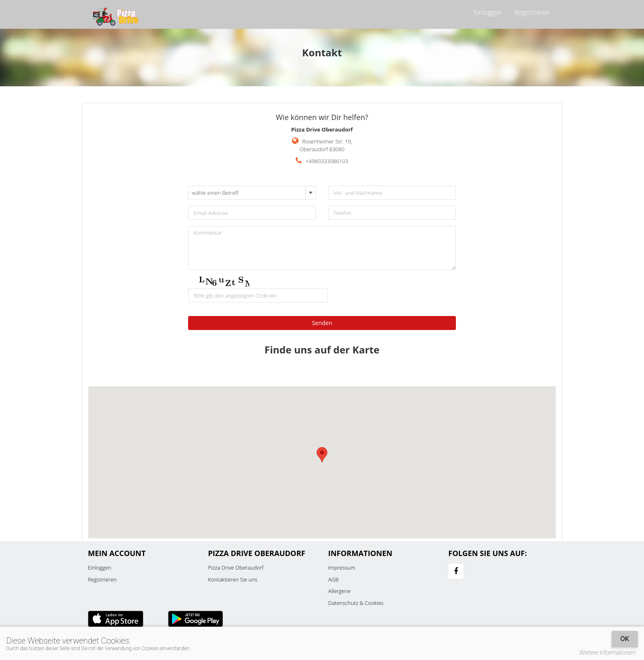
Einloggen (488, 12)
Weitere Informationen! (608, 653)
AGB (333, 579)
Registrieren (532, 12)
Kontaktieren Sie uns (233, 579)
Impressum (342, 568)
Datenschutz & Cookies (356, 603)
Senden (322, 323)
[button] (322, 455)
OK (624, 639)
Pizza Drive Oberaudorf (236, 568)
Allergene (339, 591)
